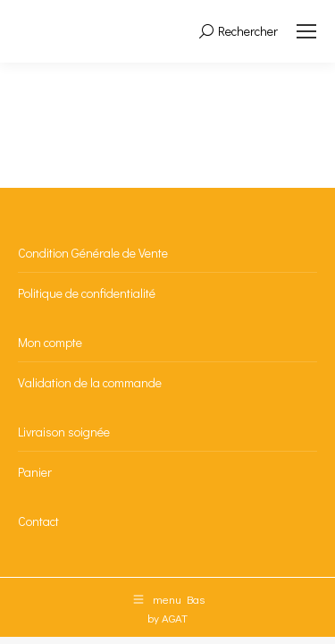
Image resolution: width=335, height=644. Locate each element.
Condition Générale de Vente (93, 253)
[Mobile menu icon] (306, 31)
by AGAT (167, 618)
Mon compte (50, 342)
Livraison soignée (64, 432)
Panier (35, 472)
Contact (38, 521)
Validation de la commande (90, 382)
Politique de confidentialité (87, 293)
